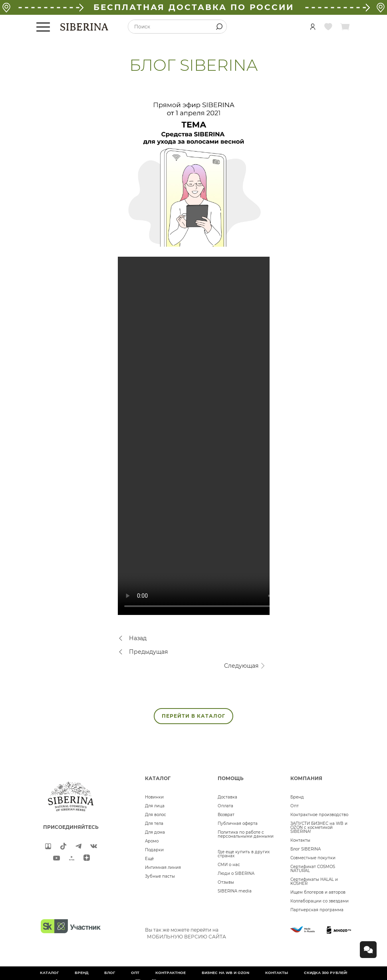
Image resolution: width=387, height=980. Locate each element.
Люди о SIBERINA (236, 873)
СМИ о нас (229, 865)
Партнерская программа (317, 910)
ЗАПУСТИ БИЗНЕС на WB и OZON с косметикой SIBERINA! (319, 827)
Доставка (227, 797)
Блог (110, 973)
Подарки (154, 850)
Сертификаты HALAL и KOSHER (314, 881)
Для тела (154, 823)
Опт (295, 806)
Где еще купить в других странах (244, 854)
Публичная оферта (238, 823)
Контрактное (171, 973)
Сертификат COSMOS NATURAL (313, 869)
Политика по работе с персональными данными (246, 834)
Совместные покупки (313, 858)
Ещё (149, 859)
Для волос (156, 815)
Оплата (225, 806)
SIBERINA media (235, 891)
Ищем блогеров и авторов (318, 892)
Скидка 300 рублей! (326, 973)
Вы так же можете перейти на (186, 933)
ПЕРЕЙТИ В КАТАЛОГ (193, 716)
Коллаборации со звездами (320, 901)
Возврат (226, 815)
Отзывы (226, 882)
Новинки (154, 797)
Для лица (155, 806)
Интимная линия (163, 867)
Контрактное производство (319, 815)
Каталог (49, 973)
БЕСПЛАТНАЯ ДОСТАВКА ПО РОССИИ (194, 7)
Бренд (297, 797)
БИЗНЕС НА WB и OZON (225, 973)
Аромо (152, 841)
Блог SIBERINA (306, 849)
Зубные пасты (160, 876)
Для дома (155, 832)
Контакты (300, 840)
